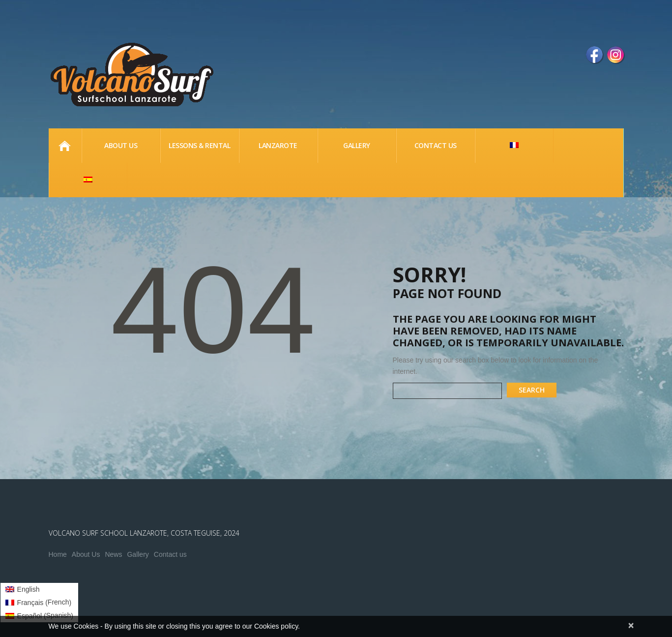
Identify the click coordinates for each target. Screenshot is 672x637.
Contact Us (436, 145)
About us (121, 145)
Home (65, 146)
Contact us (170, 554)
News (113, 554)
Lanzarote (278, 145)
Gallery (357, 145)
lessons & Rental (199, 145)
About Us (86, 554)
